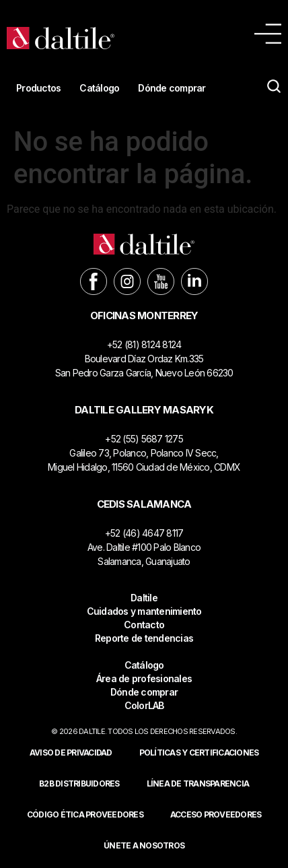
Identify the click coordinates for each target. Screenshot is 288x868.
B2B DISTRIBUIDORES (79, 783)
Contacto (144, 625)
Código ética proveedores (85, 814)
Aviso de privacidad (71, 753)
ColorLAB (144, 705)
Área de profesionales (144, 678)
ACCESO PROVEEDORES (216, 814)
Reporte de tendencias (144, 638)
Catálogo (99, 88)
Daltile (144, 598)
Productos (38, 88)
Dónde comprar (172, 88)
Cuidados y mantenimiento (144, 611)
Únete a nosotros (144, 845)
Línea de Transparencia (198, 783)
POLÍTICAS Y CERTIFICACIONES (199, 753)
